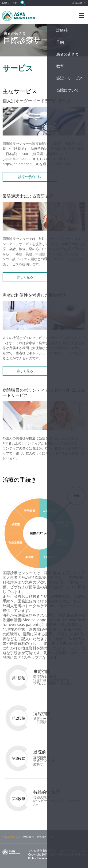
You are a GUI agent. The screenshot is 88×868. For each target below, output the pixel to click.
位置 (15, 3)
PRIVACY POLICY (11, 837)
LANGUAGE (77, 3)
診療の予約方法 (30, 177)
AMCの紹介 (29, 837)
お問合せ (6, 3)
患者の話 (42, 837)
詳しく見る (25, 277)
